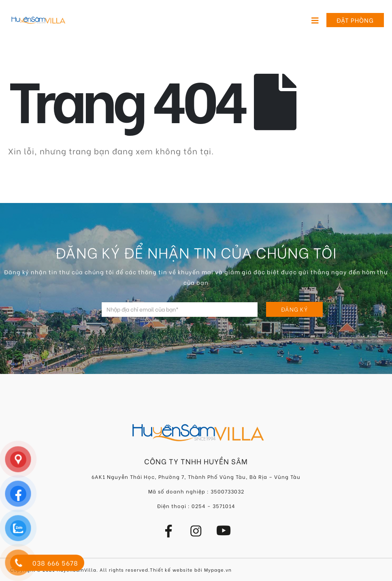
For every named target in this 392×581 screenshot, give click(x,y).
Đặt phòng (355, 20)
